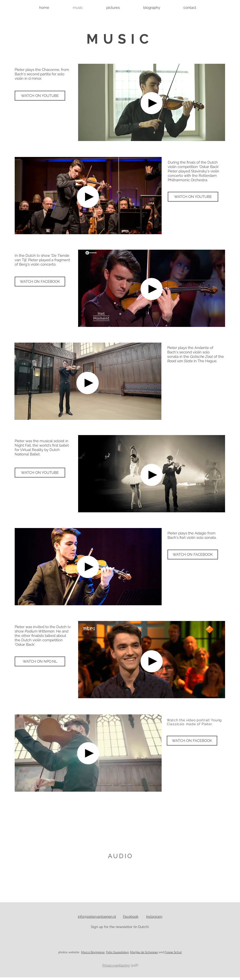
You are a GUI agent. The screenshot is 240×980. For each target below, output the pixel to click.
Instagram (154, 916)
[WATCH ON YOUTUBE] (40, 96)
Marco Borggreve (93, 952)
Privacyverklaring (116, 965)
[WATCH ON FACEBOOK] (40, 282)
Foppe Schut (173, 952)
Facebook (131, 916)
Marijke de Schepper (144, 952)
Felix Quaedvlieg (117, 952)
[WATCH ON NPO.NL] (40, 661)
